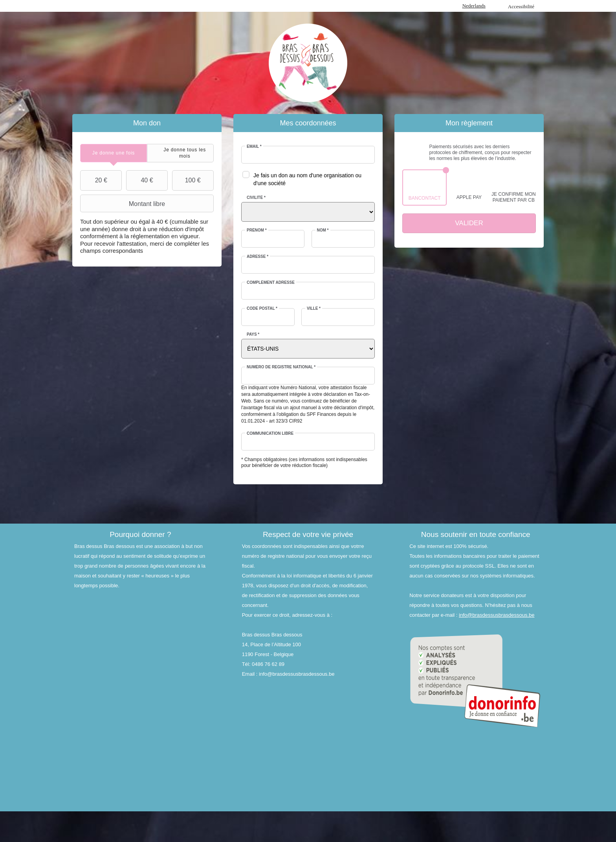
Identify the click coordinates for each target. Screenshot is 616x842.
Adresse (258, 256)
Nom (323, 230)
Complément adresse (271, 282)
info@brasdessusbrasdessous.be (497, 615)
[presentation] (114, 153)
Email (254, 146)
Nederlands (474, 6)
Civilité (256, 198)
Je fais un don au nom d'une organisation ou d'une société (307, 179)
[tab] (114, 153)
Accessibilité (521, 6)
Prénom (257, 230)
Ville (314, 308)
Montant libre (124, 204)
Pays (253, 334)
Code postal (262, 308)
